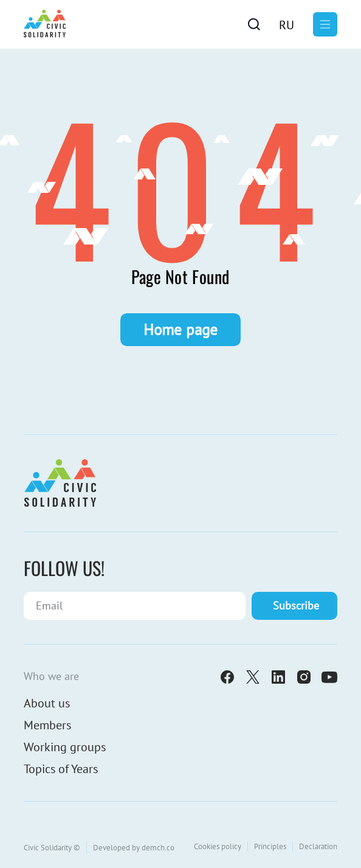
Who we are (51, 676)
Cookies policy (218, 846)
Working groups (65, 747)
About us (47, 703)
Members (47, 725)
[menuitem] (287, 24)
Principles (270, 846)
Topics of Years (61, 769)
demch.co (158, 848)
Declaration (318, 846)
